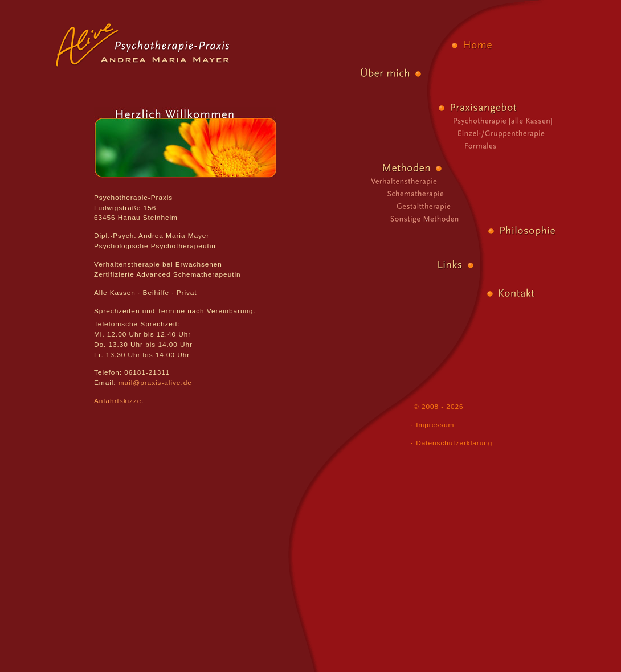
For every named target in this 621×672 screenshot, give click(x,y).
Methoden (362, 169)
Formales (533, 146)
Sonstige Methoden (390, 219)
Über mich (341, 74)
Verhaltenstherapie (369, 181)
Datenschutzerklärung (454, 443)
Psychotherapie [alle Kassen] (521, 121)
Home (532, 46)
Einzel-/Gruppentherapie (526, 133)
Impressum (435, 425)
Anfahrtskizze (118, 401)
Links (394, 265)
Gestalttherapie (382, 206)
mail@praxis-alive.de (155, 383)
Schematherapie (375, 194)
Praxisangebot (518, 108)
